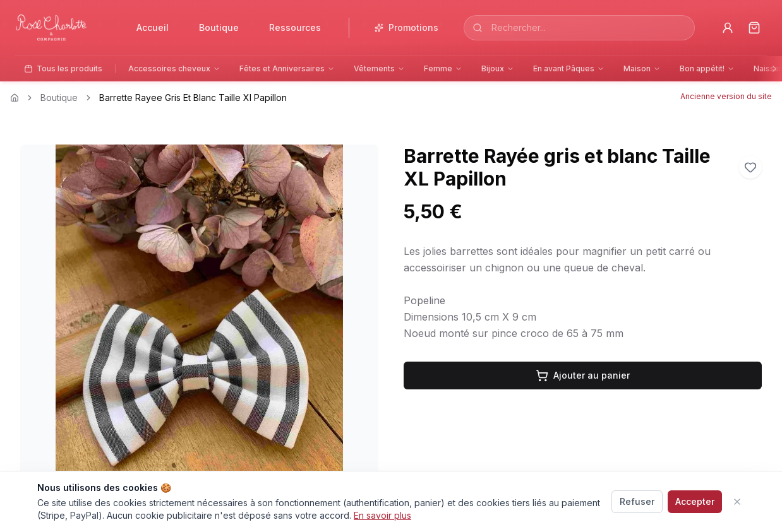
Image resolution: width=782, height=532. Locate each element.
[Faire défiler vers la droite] (774, 69)
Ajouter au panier (583, 375)
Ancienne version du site (726, 96)
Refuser (637, 501)
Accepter (695, 501)
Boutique (59, 98)
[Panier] (754, 28)
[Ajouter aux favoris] (750, 167)
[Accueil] (59, 28)
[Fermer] (737, 502)
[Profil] (728, 28)
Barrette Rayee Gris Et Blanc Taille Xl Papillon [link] (193, 98)
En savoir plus (382, 515)
